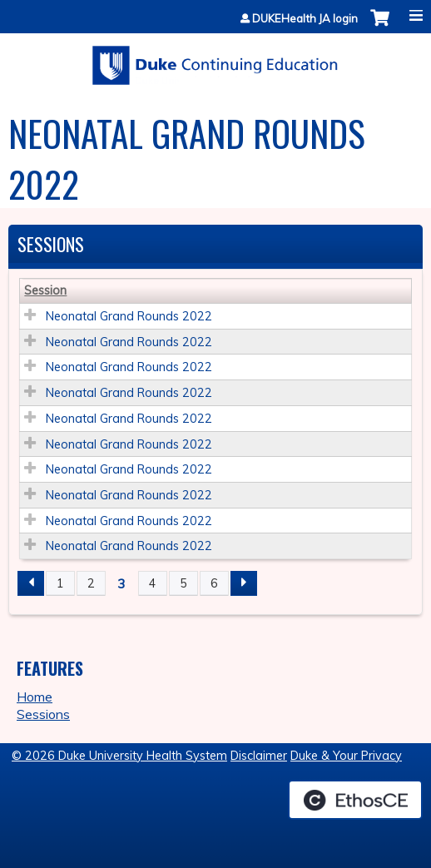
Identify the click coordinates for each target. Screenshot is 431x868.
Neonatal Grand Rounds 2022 (129, 316)
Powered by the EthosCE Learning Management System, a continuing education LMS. (355, 800)
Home (35, 697)
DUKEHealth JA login (305, 19)
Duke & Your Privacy (346, 756)
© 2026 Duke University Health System (119, 756)
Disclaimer (259, 756)
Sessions (43, 714)
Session (45, 290)
